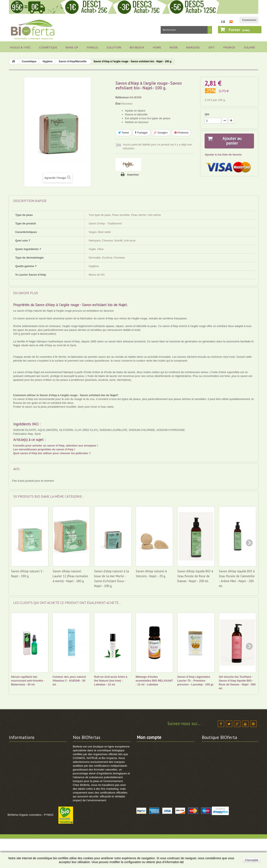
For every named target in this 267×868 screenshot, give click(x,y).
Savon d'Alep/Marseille (73, 61)
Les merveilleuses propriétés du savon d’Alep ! (44, 449)
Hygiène (48, 61)
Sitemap (78, 768)
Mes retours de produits (153, 752)
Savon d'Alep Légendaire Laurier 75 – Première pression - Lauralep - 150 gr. (196, 681)
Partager (141, 133)
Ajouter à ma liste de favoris (223, 155)
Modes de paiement (22, 774)
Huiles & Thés (20, 47)
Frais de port (17, 757)
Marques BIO (81, 763)
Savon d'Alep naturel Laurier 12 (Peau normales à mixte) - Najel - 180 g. (70, 576)
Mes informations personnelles (157, 768)
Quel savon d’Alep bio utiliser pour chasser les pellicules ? (52, 453)
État (118, 104)
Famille (92, 47)
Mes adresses (146, 763)
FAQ (12, 791)
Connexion (249, 20)
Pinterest (181, 133)
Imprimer (133, 175)
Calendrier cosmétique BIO (27, 785)
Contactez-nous (19, 746)
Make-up (72, 47)
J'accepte (252, 860)
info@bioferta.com (231, 789)
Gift (212, 47)
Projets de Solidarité (22, 796)
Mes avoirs (144, 757)
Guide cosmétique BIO (24, 824)
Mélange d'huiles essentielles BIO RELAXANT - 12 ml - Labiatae (154, 681)
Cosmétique (48, 47)
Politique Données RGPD (25, 802)
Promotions (81, 746)
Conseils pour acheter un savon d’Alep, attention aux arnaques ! (56, 446)
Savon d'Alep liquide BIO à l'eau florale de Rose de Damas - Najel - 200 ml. (195, 576)
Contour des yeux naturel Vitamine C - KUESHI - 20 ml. (69, 681)
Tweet (124, 133)
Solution (114, 47)
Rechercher (210, 30)
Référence (122, 97)
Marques (193, 47)
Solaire (249, 47)
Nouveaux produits (85, 752)
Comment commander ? (25, 807)
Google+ (161, 133)
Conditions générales (23, 763)
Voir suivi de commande (25, 818)
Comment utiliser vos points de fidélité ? (36, 813)
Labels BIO (16, 780)
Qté (207, 114)
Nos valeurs (17, 752)
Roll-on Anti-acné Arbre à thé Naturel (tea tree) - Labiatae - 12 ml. (111, 681)
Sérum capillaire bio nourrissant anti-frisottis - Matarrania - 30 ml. (28, 681)
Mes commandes (148, 746)
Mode (174, 47)
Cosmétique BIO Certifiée (90, 757)
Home (157, 47)
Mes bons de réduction (152, 774)
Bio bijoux (137, 47)
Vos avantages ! (19, 768)
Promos (229, 47)
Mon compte (149, 737)
